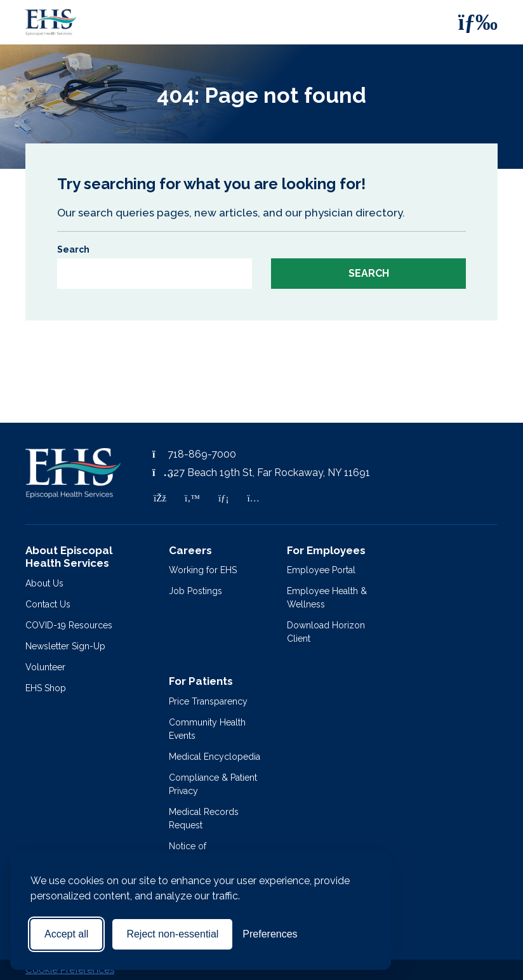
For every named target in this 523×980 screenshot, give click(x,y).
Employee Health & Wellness (327, 598)
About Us (44, 583)
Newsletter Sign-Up (65, 646)
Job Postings (195, 591)
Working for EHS (203, 570)
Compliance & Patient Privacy (213, 784)
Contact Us (48, 604)
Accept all (66, 934)
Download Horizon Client (326, 632)
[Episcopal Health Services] (41, 22)
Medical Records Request (204, 818)
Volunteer (45, 667)
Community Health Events (207, 729)
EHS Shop (46, 688)
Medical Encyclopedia (215, 757)
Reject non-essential (172, 934)
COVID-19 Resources (69, 625)
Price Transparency (208, 701)
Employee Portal (321, 570)
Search (73, 249)
